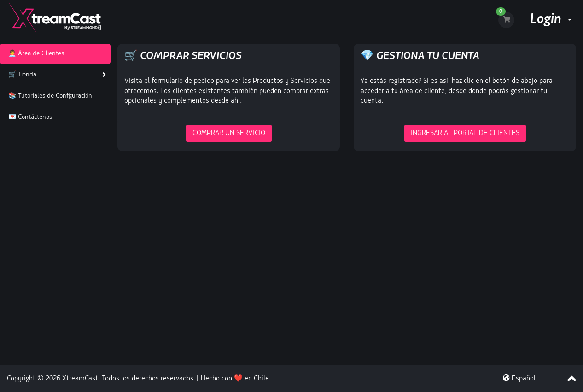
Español (519, 379)
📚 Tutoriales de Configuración (48, 96)
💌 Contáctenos (28, 117)
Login (551, 20)
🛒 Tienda (20, 75)
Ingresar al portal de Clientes (465, 133)
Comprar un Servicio (229, 133)
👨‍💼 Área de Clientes (34, 54)
